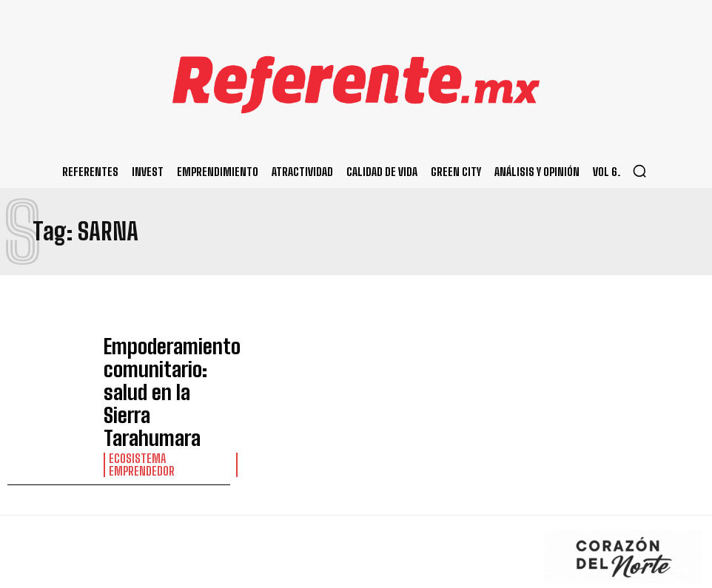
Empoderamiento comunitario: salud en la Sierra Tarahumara (162, 363)
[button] (639, 171)
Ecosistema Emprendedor (163, 392)
